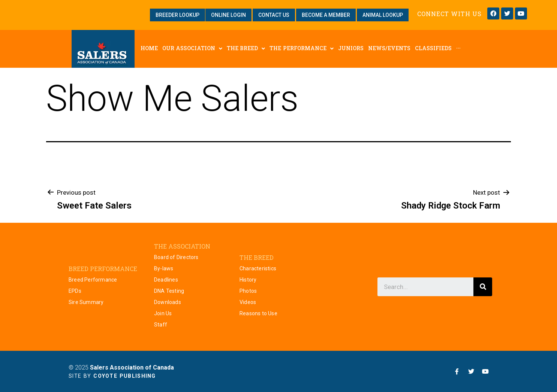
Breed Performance (93, 280)
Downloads (168, 302)
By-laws (164, 268)
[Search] (483, 287)
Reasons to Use (258, 313)
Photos (248, 291)
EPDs (75, 291)
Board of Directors (176, 257)
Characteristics (258, 268)
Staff (161, 325)
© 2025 (121, 367)
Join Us (163, 313)
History (248, 280)
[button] (177, 15)
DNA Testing (169, 291)
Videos (248, 302)
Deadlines (166, 280)
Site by (112, 376)
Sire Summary (86, 302)
